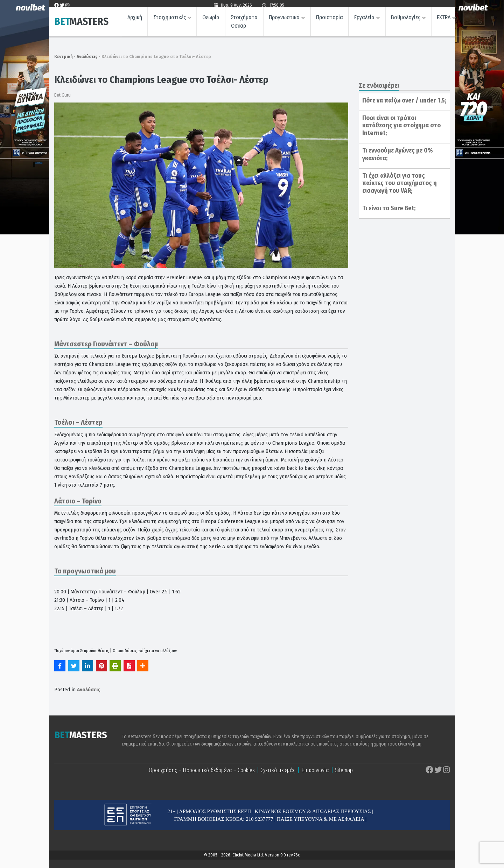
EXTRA (444, 19)
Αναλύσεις (87, 57)
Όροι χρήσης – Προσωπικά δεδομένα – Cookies (202, 770)
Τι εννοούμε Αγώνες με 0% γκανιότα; (398, 154)
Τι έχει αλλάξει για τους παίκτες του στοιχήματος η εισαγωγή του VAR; (400, 183)
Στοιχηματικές (170, 19)
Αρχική (135, 19)
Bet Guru (62, 95)
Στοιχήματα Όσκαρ (244, 24)
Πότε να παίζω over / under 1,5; (404, 100)
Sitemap (344, 770)
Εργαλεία (364, 19)
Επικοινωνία (315, 770)
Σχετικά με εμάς (278, 770)
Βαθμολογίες (406, 19)
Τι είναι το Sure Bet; (389, 208)
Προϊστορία (330, 19)
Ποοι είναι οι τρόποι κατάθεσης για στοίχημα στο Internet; (401, 125)
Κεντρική (64, 57)
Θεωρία (211, 19)
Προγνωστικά (284, 19)
